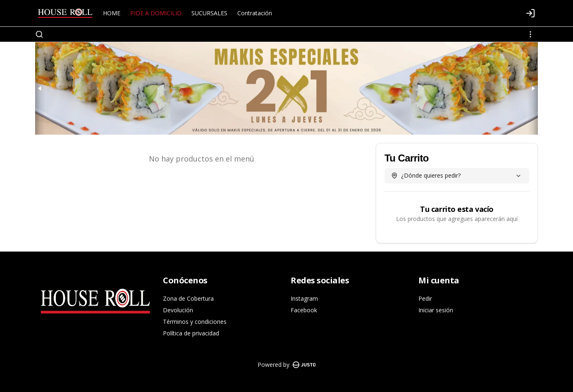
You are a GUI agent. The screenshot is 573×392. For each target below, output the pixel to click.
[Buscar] (39, 34)
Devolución (178, 310)
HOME (112, 13)
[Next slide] (533, 88)
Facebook (304, 310)
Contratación (255, 13)
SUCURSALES (209, 13)
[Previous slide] (40, 88)
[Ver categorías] (530, 34)
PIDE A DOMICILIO (156, 13)
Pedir (425, 298)
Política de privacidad (191, 333)
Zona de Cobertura (188, 298)
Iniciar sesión (436, 310)
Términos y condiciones (195, 322)
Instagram (304, 298)
